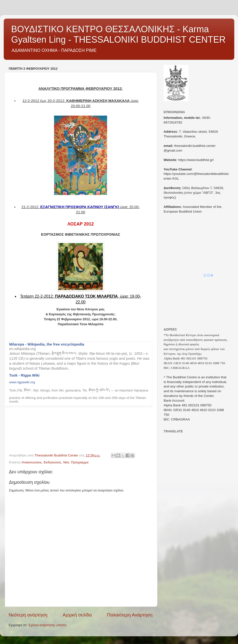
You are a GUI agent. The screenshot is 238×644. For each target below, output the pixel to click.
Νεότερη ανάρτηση (28, 615)
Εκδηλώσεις (53, 462)
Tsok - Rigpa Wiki (24, 375)
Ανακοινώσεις (32, 462)
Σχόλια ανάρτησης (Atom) (47, 625)
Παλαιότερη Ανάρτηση (130, 615)
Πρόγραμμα (80, 462)
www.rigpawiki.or (21, 382)
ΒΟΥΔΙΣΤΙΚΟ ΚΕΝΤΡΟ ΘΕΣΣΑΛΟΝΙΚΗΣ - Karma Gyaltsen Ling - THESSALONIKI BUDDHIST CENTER (118, 34)
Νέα (66, 462)
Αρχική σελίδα (77, 615)
